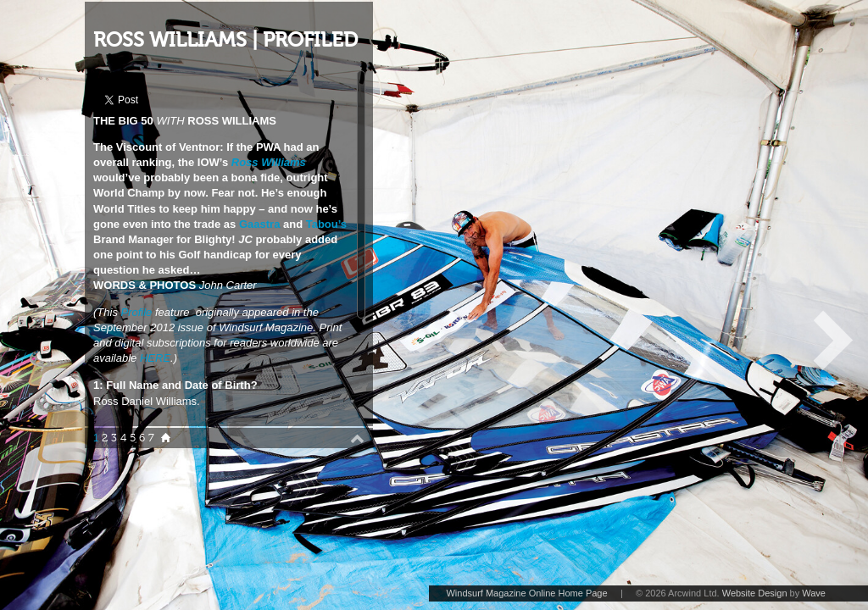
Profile (137, 312)
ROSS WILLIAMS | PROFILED (225, 40)
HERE (155, 358)
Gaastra (259, 224)
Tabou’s (326, 224)
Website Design (755, 593)
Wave (814, 593)
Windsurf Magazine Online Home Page (526, 593)
